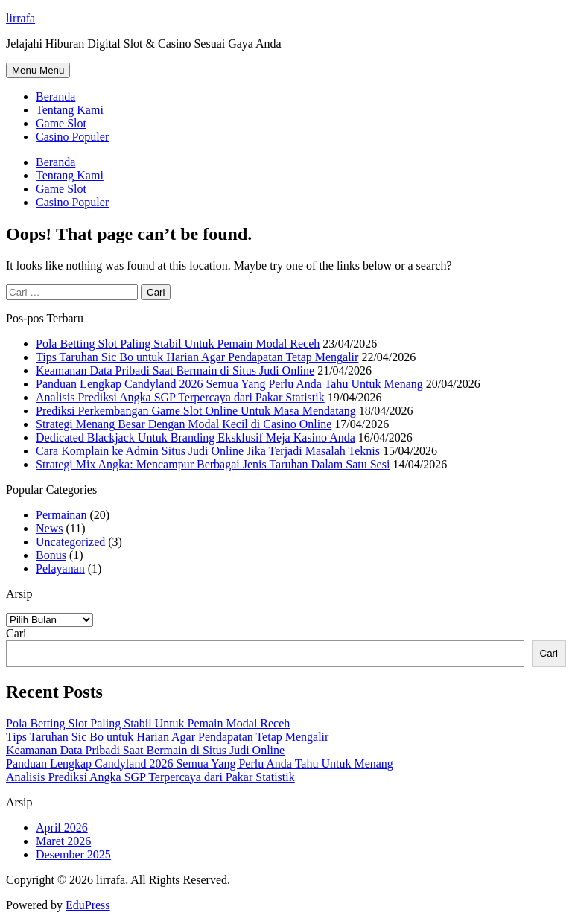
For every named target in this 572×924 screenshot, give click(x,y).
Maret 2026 (63, 841)
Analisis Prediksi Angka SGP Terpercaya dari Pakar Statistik (180, 397)
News (49, 528)
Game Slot (61, 123)
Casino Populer (72, 137)
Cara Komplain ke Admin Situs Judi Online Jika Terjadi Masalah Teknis (208, 451)
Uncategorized (70, 542)
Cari (16, 633)
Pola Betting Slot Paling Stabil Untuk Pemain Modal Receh (178, 344)
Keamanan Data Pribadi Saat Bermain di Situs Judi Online (175, 370)
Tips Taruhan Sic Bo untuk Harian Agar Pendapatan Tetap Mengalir (197, 357)
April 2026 (62, 828)
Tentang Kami (70, 110)
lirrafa (20, 18)
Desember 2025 (73, 854)
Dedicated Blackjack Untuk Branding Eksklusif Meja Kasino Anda (196, 437)
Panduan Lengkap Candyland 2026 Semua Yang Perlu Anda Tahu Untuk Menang (229, 384)
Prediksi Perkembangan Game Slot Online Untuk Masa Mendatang (196, 411)
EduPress (88, 905)
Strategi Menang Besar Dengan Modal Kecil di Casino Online (184, 424)
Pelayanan (60, 568)
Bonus (51, 555)
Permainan (61, 515)
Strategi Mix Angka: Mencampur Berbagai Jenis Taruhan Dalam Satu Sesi (213, 464)
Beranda (55, 96)
